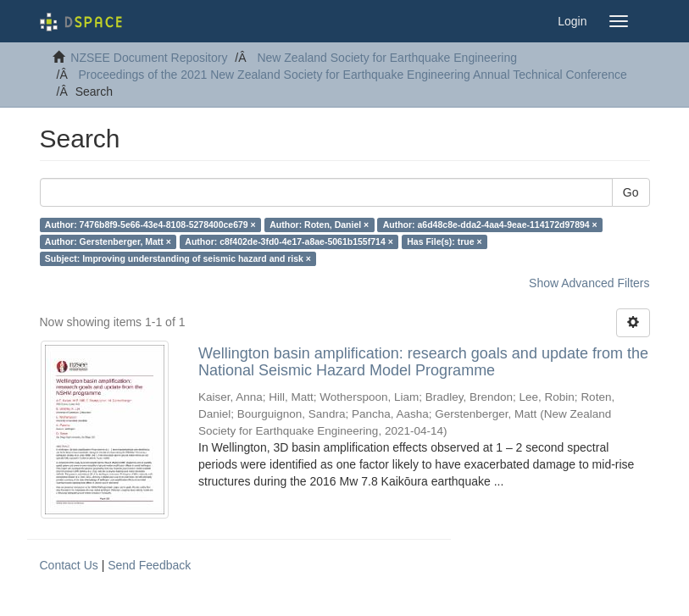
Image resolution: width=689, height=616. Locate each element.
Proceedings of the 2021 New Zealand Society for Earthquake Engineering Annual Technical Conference (353, 75)
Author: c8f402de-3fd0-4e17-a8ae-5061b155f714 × (289, 241)
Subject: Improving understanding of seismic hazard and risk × (178, 258)
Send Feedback (149, 565)
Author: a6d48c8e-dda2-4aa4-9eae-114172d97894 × (490, 225)
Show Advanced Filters (589, 283)
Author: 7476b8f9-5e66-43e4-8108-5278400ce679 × (150, 225)
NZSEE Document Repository (149, 58)
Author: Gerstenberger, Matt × (108, 241)
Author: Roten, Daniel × (319, 225)
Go (631, 192)
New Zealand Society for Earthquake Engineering (387, 58)
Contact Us (69, 565)
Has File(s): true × (444, 241)
